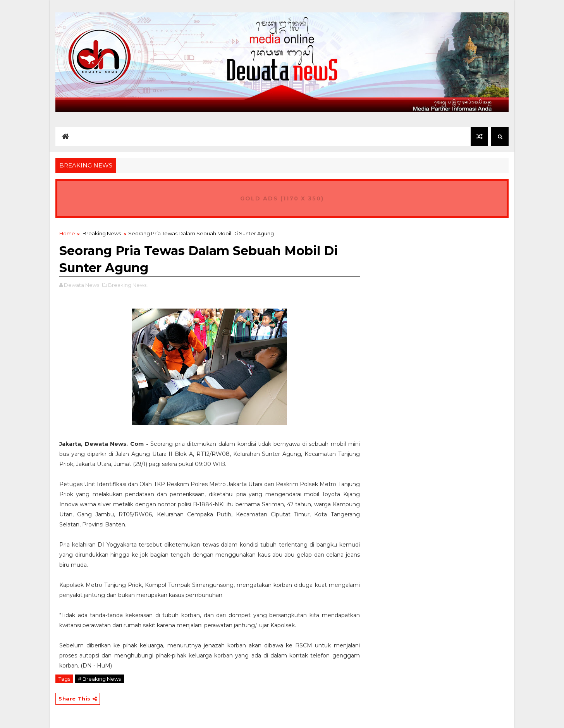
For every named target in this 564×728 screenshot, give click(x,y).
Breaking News (102, 233)
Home (67, 233)
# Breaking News (99, 679)
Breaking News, (128, 285)
